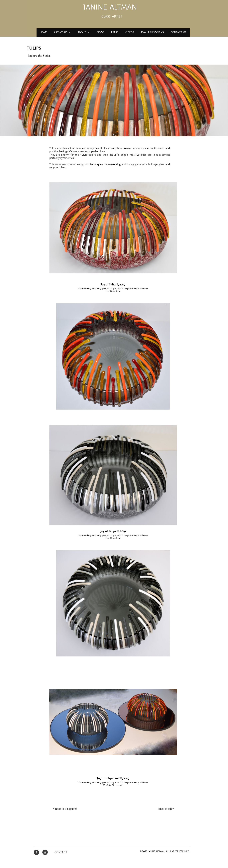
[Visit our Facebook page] (36, 852)
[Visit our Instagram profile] (45, 852)
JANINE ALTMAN (110, 7)
